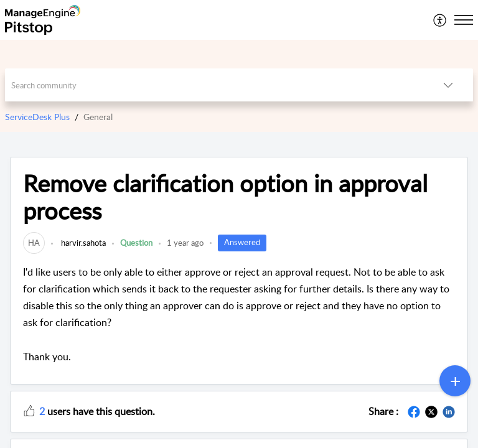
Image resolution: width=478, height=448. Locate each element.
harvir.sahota (82, 243)
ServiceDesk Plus (37, 117)
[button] (440, 20)
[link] (34, 243)
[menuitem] (440, 20)
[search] (214, 85)
